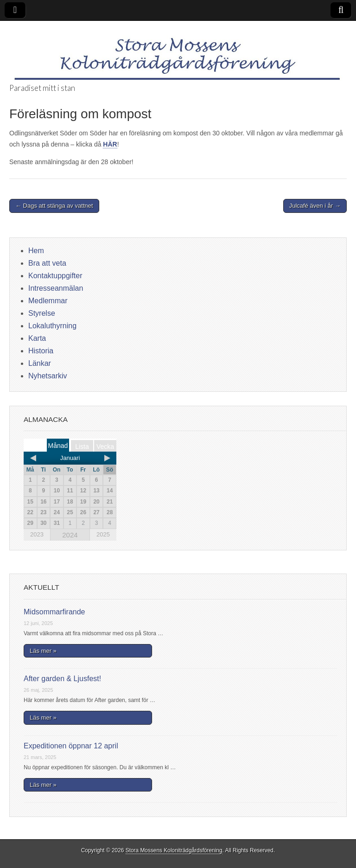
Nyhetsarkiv (48, 376)
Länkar (40, 363)
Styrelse (42, 313)
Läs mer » (43, 651)
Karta (37, 338)
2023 (37, 534)
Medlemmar (48, 301)
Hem (36, 251)
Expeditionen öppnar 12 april (71, 746)
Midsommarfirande (54, 612)
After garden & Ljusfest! (62, 679)
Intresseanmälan (56, 288)
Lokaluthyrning (52, 326)
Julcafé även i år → (315, 206)
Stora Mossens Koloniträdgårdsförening (174, 850)
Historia (41, 351)
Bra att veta (47, 263)
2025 (103, 534)
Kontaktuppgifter (55, 276)
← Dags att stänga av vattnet (54, 206)
